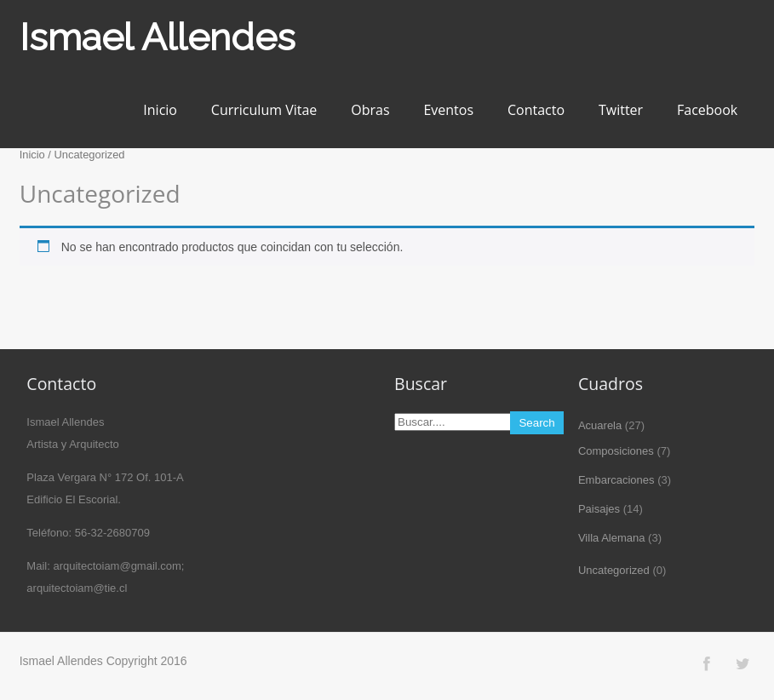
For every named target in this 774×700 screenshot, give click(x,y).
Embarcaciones (616, 480)
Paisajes (599, 509)
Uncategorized (614, 570)
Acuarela (600, 425)
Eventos (448, 110)
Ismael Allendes (158, 37)
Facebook (707, 110)
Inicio (160, 110)
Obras (370, 110)
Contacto (536, 110)
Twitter (621, 110)
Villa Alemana (612, 538)
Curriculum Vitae (264, 110)
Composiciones (616, 451)
